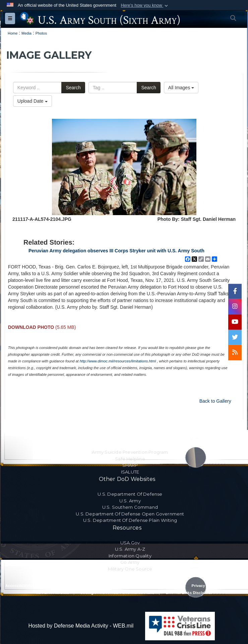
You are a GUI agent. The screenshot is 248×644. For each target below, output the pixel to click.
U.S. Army (130, 501)
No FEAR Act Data (52, 593)
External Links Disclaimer (189, 593)
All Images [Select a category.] (181, 88)
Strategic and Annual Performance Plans (117, 593)
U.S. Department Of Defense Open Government (130, 514)
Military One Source (130, 569)
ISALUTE (130, 472)
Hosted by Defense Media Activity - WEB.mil (81, 626)
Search (73, 88)
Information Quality (130, 556)
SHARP (130, 465)
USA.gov (130, 543)
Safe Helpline (130, 459)
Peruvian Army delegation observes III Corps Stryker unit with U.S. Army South (116, 251)
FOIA (238, 586)
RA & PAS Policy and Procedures (92, 586)
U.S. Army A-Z (130, 549)
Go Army (130, 562)
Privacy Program (207, 586)
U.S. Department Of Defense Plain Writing (130, 520)
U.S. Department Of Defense (130, 494)
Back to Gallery (215, 401)
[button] (145, 5)
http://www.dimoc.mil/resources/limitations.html (118, 361)
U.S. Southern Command (130, 507)
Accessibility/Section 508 (28, 586)
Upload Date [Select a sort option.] (33, 101)
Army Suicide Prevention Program (130, 452)
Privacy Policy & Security (157, 586)
